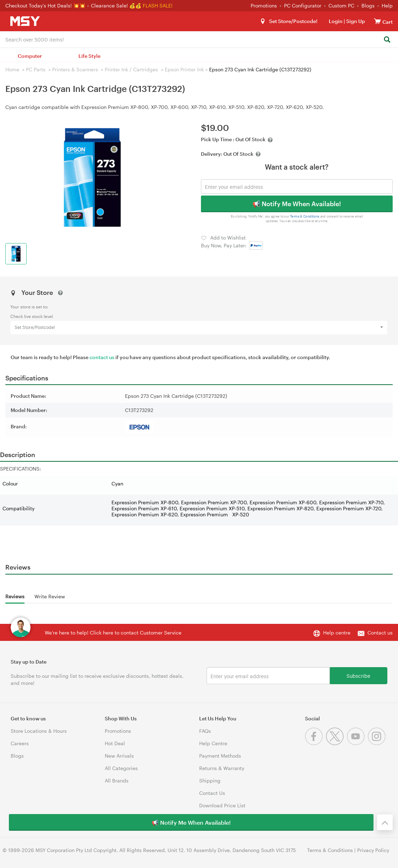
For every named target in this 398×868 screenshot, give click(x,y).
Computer (30, 56)
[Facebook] (315, 743)
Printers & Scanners (75, 69)
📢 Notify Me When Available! (297, 204)
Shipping (210, 781)
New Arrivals (119, 756)
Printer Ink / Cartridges (131, 69)
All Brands (117, 781)
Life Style (89, 56)
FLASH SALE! (158, 6)
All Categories (121, 768)
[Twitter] (336, 743)
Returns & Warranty (222, 768)
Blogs (368, 6)
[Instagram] (378, 743)
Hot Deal (115, 743)
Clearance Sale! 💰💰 (116, 6)
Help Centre (213, 743)
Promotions (264, 6)
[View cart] (377, 21)
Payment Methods (220, 756)
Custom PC (341, 6)
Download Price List (222, 805)
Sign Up (355, 21)
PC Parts (36, 69)
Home (12, 69)
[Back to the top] (385, 822)
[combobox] (199, 39)
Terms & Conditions (304, 216)
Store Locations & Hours (39, 731)
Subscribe (358, 675)
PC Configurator (303, 6)
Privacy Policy (373, 850)
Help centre (337, 633)
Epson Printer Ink (184, 69)
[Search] (387, 40)
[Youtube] (357, 743)
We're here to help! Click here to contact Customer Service (113, 633)
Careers (20, 743)
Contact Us (212, 793)
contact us (102, 357)
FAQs (205, 731)
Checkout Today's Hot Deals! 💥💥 (46, 6)
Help (387, 6)
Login (336, 21)
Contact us (380, 633)
